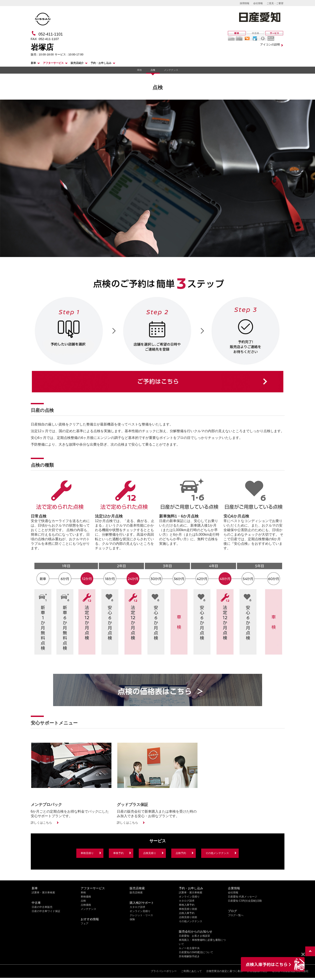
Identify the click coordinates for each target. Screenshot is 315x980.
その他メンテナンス (217, 853)
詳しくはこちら (41, 823)
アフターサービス (53, 63)
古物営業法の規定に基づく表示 (224, 971)
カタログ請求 (137, 907)
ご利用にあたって (191, 971)
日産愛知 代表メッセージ (242, 897)
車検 (139, 70)
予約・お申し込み (101, 63)
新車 (33, 63)
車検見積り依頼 (188, 909)
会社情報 (258, 3)
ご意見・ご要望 (275, 3)
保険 (132, 919)
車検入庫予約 (187, 905)
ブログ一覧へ (236, 915)
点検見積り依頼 (188, 917)
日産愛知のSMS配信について (196, 952)
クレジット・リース (141, 915)
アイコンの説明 (270, 44)
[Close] (303, 954)
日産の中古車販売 (42, 907)
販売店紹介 (77, 63)
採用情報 (245, 3)
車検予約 (118, 853)
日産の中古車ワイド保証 (46, 911)
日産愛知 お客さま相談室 (194, 936)
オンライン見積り (140, 911)
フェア (85, 923)
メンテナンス (171, 70)
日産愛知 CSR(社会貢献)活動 (245, 901)
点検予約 (181, 853)
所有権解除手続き (189, 956)
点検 (153, 70)
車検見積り (87, 853)
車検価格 (86, 897)
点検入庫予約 (187, 913)
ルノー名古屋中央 (189, 948)
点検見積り (150, 853)
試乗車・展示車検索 (43, 893)
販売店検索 (136, 893)
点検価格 (86, 905)
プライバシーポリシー (164, 971)
